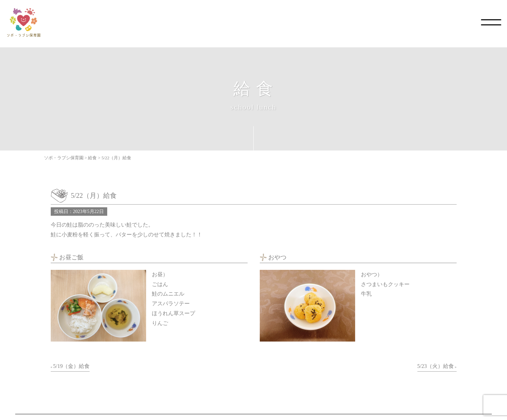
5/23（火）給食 (436, 366)
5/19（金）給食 (71, 366)
